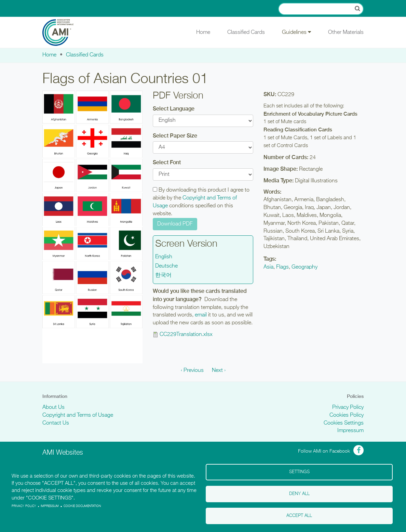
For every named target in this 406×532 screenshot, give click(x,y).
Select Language (174, 109)
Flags (282, 267)
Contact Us (56, 423)
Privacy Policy (348, 407)
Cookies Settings (344, 423)
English (164, 257)
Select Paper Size (175, 136)
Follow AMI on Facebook (324, 451)
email (201, 315)
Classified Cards (246, 33)
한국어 (163, 275)
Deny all (299, 494)
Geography (304, 267)
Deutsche (166, 266)
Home (203, 33)
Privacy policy (24, 506)
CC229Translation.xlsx (186, 335)
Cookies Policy (347, 415)
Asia (268, 267)
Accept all (299, 516)
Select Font (167, 162)
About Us (53, 407)
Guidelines (296, 32)
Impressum (350, 431)
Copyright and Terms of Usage (78, 415)
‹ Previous (192, 371)
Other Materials (346, 33)
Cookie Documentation (82, 506)
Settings (299, 472)
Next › (219, 371)
